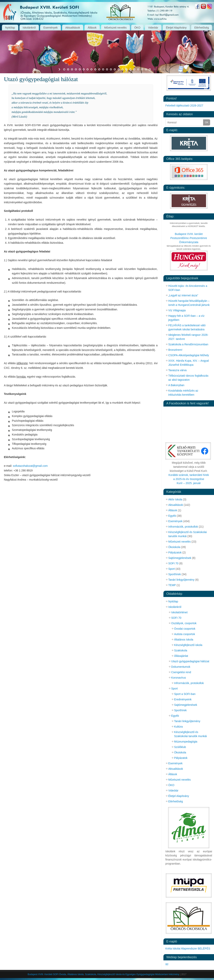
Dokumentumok (181, 667)
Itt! (167, 964)
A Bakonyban (176, 385)
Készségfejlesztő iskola (188, 645)
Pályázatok (175, 552)
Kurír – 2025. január (189, 483)
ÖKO (137, 28)
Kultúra (178, 727)
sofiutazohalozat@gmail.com (30, 466)
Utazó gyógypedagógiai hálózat (190, 661)
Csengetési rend (181, 672)
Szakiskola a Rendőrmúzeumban (188, 344)
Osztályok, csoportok (184, 623)
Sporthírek (175, 574)
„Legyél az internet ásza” (183, 295)
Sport (171, 569)
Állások (92, 28)
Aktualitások (73, 28)
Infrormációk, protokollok (183, 527)
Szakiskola (181, 650)
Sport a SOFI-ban (185, 694)
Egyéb (172, 516)
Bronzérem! (175, 350)
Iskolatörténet (179, 612)
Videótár (153, 28)
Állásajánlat (181, 656)
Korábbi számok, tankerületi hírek (189, 475)
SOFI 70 (173, 563)
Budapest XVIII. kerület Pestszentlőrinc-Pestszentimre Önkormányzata (189, 238)
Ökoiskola (174, 547)
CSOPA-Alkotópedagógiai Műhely (189, 355)
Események (50, 28)
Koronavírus (178, 678)
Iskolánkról (29, 28)
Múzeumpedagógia (186, 742)
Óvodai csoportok (185, 629)
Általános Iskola (184, 640)
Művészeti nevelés (115, 28)
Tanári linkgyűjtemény (181, 580)
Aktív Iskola (175, 499)
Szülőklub (180, 747)
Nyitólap (10, 28)
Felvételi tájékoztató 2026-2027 (184, 106)
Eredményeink (183, 699)
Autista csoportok (185, 634)
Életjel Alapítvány (176, 28)
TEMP (172, 585)
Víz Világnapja (177, 310)
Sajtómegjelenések (180, 558)
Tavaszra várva (177, 370)
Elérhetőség (202, 28)
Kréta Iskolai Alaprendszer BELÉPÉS (188, 949)
